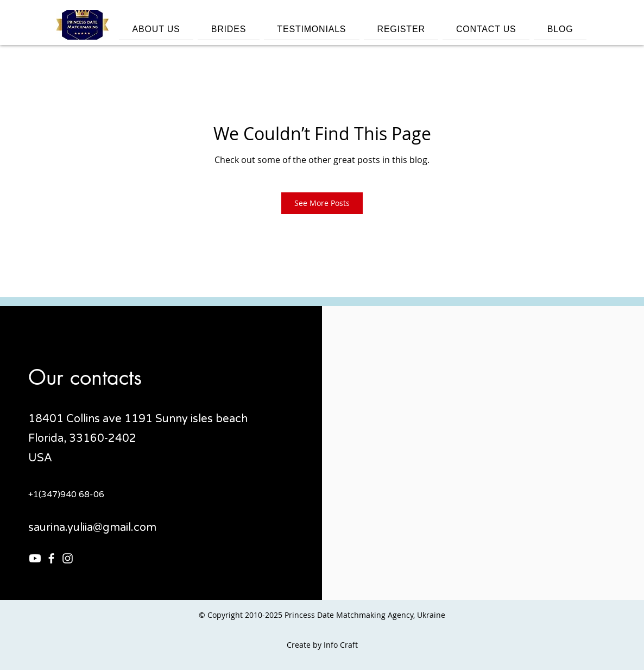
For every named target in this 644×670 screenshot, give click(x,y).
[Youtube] (35, 558)
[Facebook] (51, 558)
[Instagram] (68, 558)
